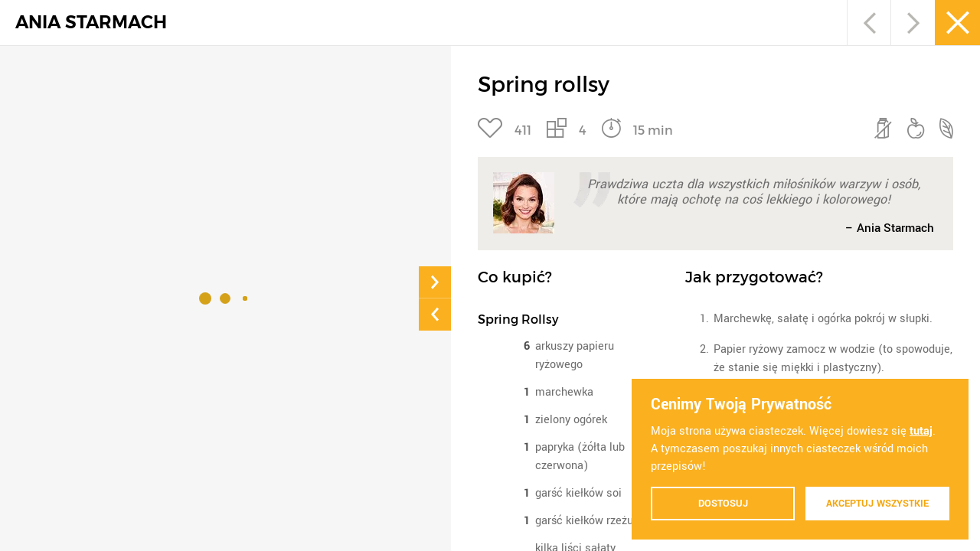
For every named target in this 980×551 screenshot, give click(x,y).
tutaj (921, 431)
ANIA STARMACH (91, 23)
